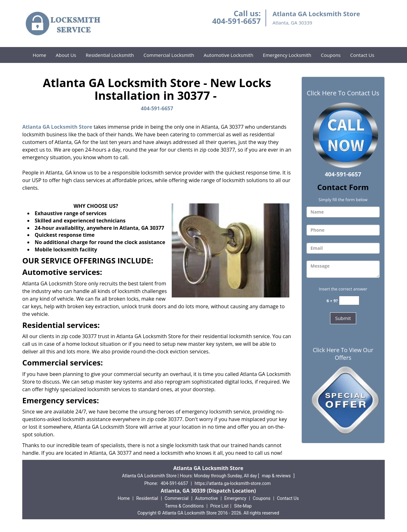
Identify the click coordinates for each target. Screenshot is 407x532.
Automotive (206, 498)
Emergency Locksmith (287, 55)
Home (39, 55)
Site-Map (243, 506)
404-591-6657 (236, 21)
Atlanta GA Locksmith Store (57, 127)
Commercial (177, 498)
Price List (219, 506)
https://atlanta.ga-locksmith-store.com (233, 483)
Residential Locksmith (110, 55)
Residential (147, 498)
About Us (66, 55)
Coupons (331, 55)
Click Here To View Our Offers (343, 354)
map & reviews (277, 476)
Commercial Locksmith (169, 55)
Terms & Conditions (184, 506)
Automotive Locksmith (228, 55)
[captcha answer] (349, 300)
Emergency (235, 498)
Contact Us (362, 55)
